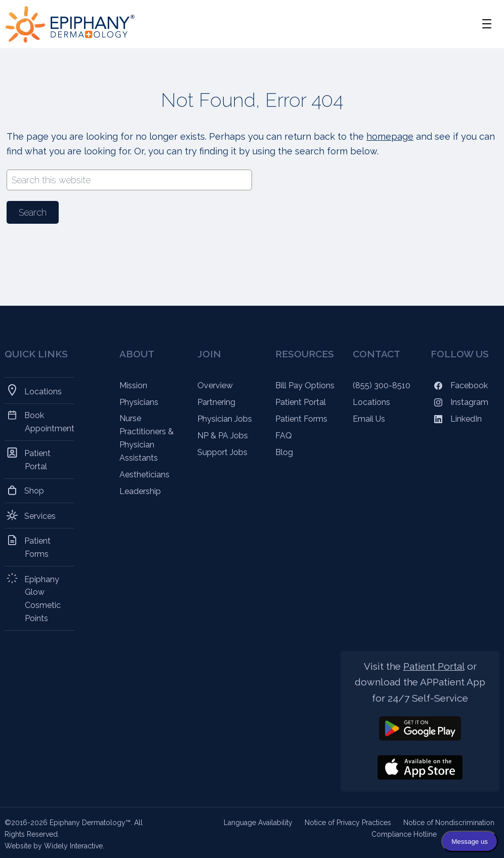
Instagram (459, 402)
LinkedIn (456, 419)
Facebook (459, 385)
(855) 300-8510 (382, 385)
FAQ (284, 436)
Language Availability (258, 823)
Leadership (140, 491)
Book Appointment (50, 422)
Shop (34, 491)
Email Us (369, 419)
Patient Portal (38, 459)
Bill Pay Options (305, 385)
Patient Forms (38, 547)
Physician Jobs (225, 419)
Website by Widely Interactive (54, 846)
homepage (390, 136)
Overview (215, 385)
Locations (43, 390)
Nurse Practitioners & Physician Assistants (146, 438)
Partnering (216, 402)
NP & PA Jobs (223, 436)
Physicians (139, 402)
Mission (133, 385)
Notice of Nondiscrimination (449, 823)
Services (40, 515)
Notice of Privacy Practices (348, 823)
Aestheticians (144, 475)
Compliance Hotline (404, 834)
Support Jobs (222, 452)
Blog (284, 452)
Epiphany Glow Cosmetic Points (43, 598)
